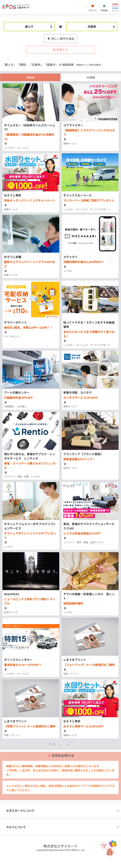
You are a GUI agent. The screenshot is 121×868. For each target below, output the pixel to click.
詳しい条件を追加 (61, 39)
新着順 (30, 77)
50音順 (91, 77)
